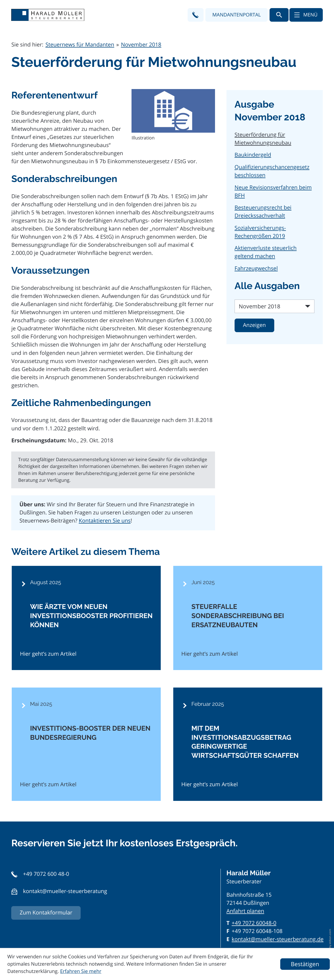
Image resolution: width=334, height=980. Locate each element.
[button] (196, 15)
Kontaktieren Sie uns (105, 521)
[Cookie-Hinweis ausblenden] (305, 964)
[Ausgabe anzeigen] (254, 325)
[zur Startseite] (48, 15)
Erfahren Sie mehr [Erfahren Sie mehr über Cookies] (81, 971)
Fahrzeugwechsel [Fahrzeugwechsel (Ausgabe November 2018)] (256, 268)
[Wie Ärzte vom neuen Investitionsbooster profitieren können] (86, 618)
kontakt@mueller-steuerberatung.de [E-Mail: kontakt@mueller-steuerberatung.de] (278, 939)
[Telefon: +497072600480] (254, 923)
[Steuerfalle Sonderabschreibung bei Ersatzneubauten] (248, 618)
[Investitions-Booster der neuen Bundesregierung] (86, 744)
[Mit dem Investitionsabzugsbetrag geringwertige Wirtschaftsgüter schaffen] (248, 744)
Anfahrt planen (245, 911)
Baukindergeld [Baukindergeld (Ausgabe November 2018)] (253, 155)
